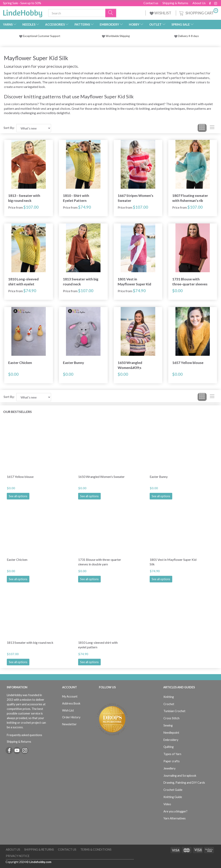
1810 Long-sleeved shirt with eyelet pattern (23, 282)
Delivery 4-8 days (187, 36)
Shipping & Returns (175, 3)
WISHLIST (161, 13)
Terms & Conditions (96, 850)
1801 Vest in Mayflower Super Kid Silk (134, 282)
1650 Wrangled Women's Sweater (101, 477)
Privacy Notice (18, 856)
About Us (199, 3)
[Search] (111, 13)
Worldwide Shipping (116, 36)
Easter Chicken (20, 363)
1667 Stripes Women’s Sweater (135, 198)
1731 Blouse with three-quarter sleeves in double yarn (190, 282)
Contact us (151, 3)
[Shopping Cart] (198, 12)
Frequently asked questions (24, 735)
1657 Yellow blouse (188, 363)
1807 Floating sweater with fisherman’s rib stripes (190, 198)
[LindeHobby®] (23, 12)
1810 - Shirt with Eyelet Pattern (76, 198)
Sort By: (9, 128)
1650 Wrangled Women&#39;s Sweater (130, 365)
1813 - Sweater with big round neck (24, 198)
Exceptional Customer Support (42, 36)
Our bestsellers (17, 412)
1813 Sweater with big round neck (81, 282)
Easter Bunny (73, 363)
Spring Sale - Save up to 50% (22, 3)
